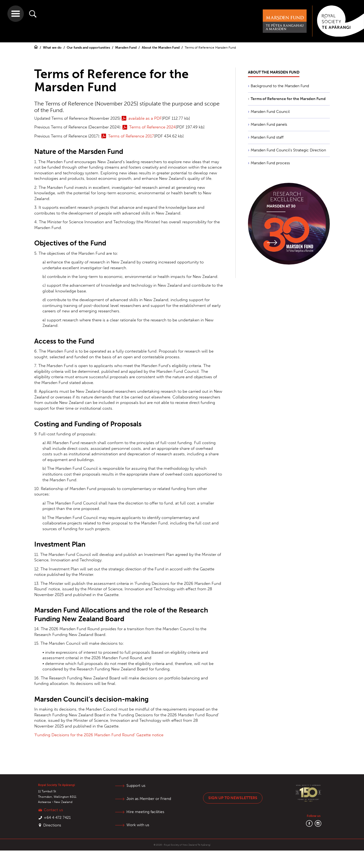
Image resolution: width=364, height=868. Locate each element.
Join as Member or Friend (149, 799)
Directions (52, 825)
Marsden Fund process (270, 163)
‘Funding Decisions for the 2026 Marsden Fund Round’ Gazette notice (99, 735)
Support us (136, 786)
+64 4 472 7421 (57, 818)
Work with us (138, 825)
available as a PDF (145, 118)
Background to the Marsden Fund (280, 86)
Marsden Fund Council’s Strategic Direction (288, 150)
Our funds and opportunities (89, 48)
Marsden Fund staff (267, 137)
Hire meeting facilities (145, 812)
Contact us (53, 810)
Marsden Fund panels (269, 124)
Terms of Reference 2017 (131, 136)
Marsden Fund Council (270, 112)
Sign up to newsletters (233, 798)
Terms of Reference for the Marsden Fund (288, 99)
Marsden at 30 (281, 206)
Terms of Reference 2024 (152, 127)
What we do (53, 48)
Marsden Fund (126, 48)
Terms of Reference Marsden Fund (210, 48)
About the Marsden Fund (161, 48)
